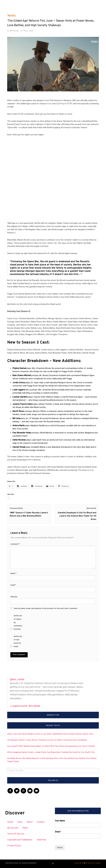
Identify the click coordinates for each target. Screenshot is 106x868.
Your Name (60, 821)
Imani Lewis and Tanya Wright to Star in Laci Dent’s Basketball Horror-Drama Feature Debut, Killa (50, 734)
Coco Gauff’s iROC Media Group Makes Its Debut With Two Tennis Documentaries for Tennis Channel (51, 746)
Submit (60, 848)
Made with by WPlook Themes (88, 863)
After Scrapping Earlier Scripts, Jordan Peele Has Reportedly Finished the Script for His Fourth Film (51, 752)
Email (58, 832)
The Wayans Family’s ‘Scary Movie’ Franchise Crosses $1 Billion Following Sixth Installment (47, 740)
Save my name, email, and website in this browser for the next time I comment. (46, 608)
